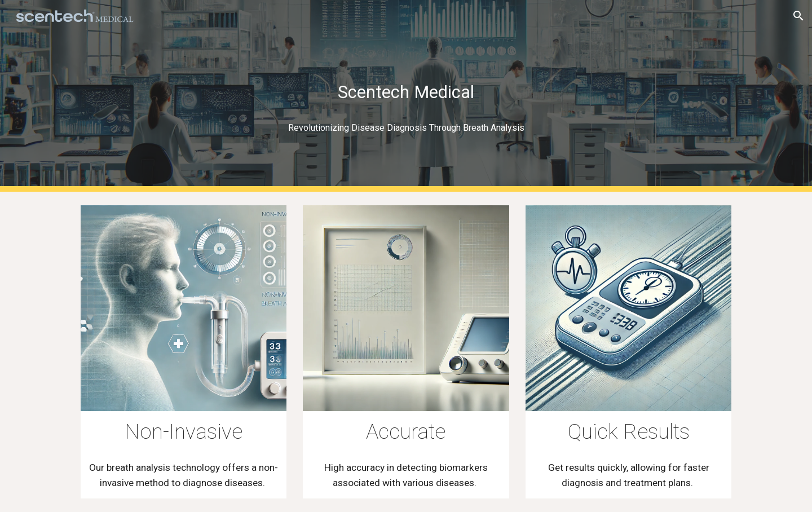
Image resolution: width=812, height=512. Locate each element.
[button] (798, 16)
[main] (406, 96)
